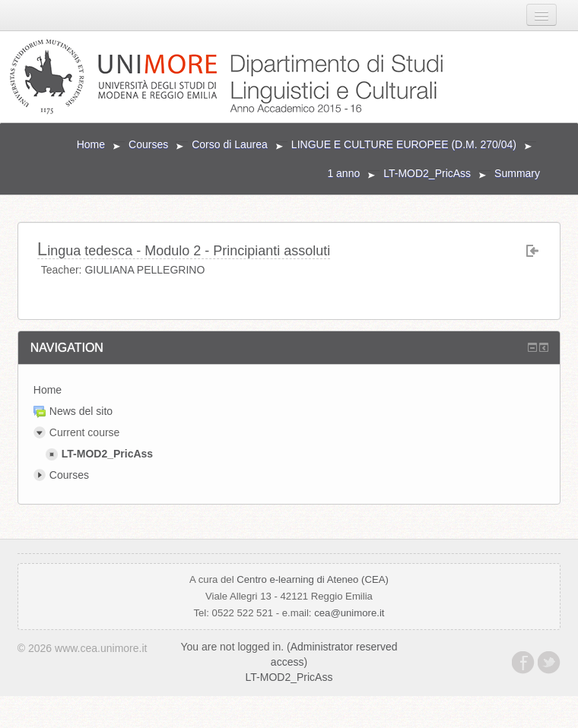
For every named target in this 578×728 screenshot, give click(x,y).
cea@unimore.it (349, 613)
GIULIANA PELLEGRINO (144, 270)
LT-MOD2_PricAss (427, 173)
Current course (85, 432)
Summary (517, 173)
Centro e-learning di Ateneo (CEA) (313, 579)
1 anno (343, 173)
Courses (148, 144)
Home (91, 144)
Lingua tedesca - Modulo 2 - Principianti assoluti (184, 250)
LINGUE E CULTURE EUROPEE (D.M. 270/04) (404, 144)
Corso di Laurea (230, 144)
